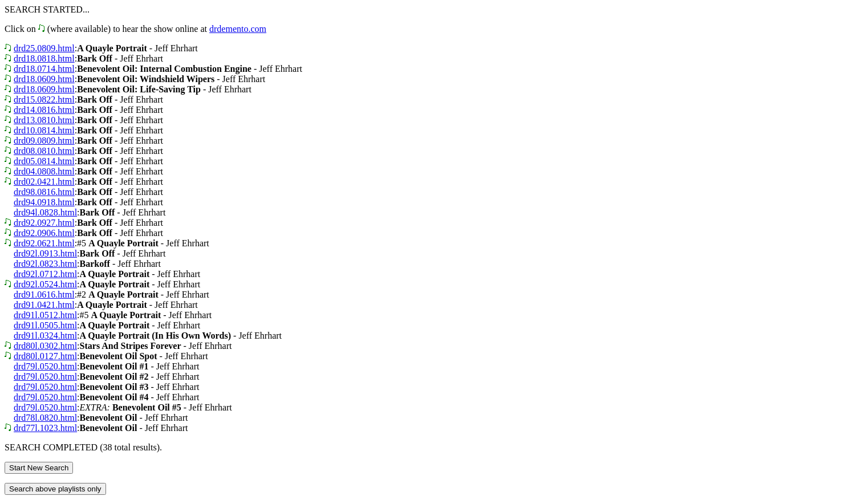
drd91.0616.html (44, 294)
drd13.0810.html (44, 120)
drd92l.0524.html (45, 284)
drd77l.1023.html (45, 428)
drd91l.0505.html (45, 325)
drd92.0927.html (44, 223)
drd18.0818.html (44, 58)
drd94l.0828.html (45, 212)
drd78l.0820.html (45, 418)
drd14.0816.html (44, 110)
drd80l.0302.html (45, 346)
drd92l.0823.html (45, 264)
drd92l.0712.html (45, 274)
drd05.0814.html (44, 161)
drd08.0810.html (44, 151)
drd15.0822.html (44, 99)
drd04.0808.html (44, 171)
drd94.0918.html (44, 202)
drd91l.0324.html (45, 336)
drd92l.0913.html (45, 253)
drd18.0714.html (44, 69)
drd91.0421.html (44, 305)
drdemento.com (238, 29)
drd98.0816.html (44, 192)
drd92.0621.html (44, 243)
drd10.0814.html (44, 130)
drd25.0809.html (44, 48)
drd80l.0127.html (45, 356)
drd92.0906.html (44, 233)
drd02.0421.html (44, 182)
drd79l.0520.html (45, 366)
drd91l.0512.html (45, 315)
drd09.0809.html (44, 141)
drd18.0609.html (44, 79)
